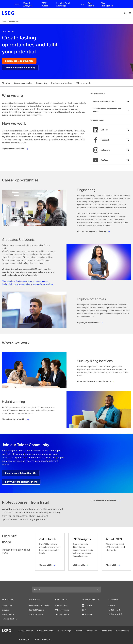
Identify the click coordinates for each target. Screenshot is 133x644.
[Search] (125, 13)
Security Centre (62, 614)
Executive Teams (36, 614)
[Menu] (130, 13)
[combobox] (64, 590)
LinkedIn (87, 605)
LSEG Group (7, 605)
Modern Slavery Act (43, 639)
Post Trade (91, 4)
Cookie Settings (64, 631)
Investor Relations (10, 619)
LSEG (17, 4)
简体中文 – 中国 (115, 614)
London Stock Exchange (63, 4)
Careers (5, 610)
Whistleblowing (122, 631)
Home (4, 21)
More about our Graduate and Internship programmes (25, 281)
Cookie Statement (45, 631)
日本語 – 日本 (114, 610)
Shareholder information (39, 605)
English (112, 605)
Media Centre (8, 614)
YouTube (87, 614)
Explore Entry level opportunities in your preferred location (27, 284)
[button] (13, 600)
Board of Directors (36, 610)
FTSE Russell (45, 4)
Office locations (62, 610)
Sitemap (78, 631)
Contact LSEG (61, 605)
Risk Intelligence (107, 4)
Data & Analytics (28, 4)
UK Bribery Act (24, 639)
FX (83, 4)
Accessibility (106, 631)
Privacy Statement (26, 631)
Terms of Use (91, 631)
